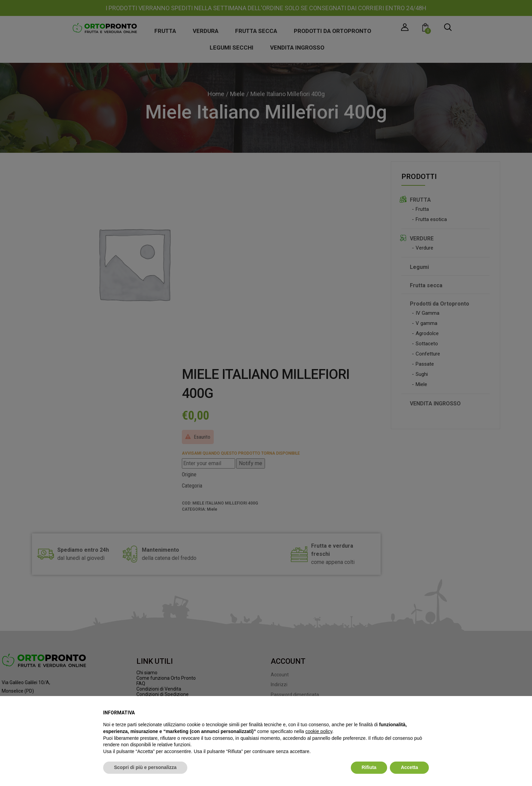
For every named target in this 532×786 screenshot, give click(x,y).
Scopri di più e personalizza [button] (145, 767)
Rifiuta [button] (369, 767)
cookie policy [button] (319, 731)
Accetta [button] (409, 767)
